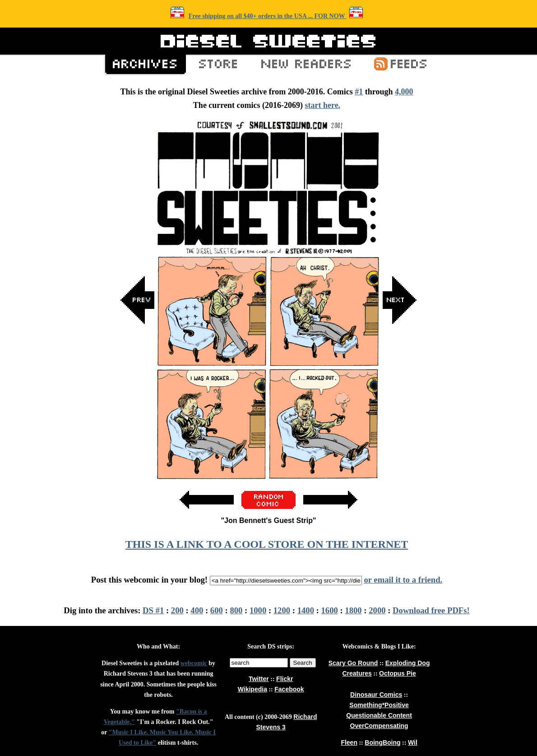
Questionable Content (379, 715)
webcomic (194, 663)
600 (217, 610)
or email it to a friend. (403, 580)
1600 (330, 610)
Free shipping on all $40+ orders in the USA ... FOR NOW (268, 16)
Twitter (259, 679)
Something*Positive (379, 705)
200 (177, 610)
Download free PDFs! (431, 610)
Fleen (349, 742)
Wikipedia (252, 689)
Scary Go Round (353, 663)
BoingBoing (382, 742)
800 (236, 610)
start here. (322, 105)
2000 (377, 610)
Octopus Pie (398, 673)
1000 (258, 610)
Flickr (285, 679)
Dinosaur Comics (376, 695)
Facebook (289, 689)
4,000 (404, 92)
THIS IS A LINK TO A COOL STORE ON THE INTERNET (267, 544)
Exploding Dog (408, 663)
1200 (282, 610)
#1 (359, 92)
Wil (413, 742)
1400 (306, 610)
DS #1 (153, 610)
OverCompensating (379, 726)
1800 (353, 610)
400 (197, 610)
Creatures (357, 673)
